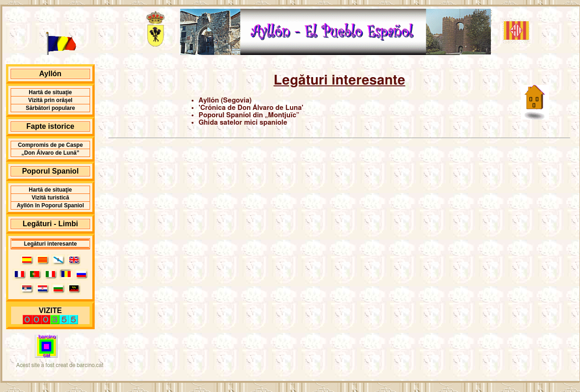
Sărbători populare (51, 108)
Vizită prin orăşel (50, 100)
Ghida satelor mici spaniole (243, 123)
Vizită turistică (50, 198)
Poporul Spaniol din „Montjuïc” (249, 115)
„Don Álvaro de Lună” (50, 153)
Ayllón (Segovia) (225, 100)
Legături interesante (51, 244)
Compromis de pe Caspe (51, 145)
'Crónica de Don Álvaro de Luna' (251, 108)
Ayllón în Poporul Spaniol (50, 205)
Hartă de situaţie (50, 92)
